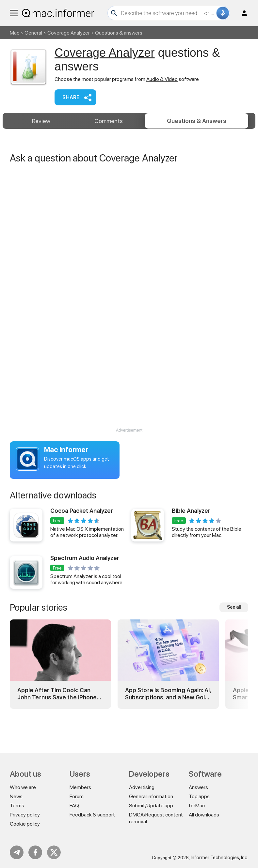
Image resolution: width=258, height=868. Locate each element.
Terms (17, 806)
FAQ (74, 806)
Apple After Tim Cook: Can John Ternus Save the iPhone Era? (57, 720)
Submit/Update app (151, 806)
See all (234, 633)
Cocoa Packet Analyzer (82, 537)
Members (80, 787)
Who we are (23, 787)
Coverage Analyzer (69, 33)
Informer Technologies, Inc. (219, 858)
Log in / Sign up (241, 13)
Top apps (199, 796)
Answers (197, 121)
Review (41, 121)
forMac (197, 806)
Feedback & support (92, 815)
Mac (15, 33)
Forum (77, 796)
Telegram (17, 852)
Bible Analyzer (191, 537)
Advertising (142, 787)
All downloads (204, 815)
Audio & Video (162, 79)
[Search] (168, 13)
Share (71, 97)
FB (35, 852)
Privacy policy (25, 815)
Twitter (54, 852)
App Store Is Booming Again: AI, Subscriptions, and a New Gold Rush (168, 720)
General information (151, 796)
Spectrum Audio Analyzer (85, 584)
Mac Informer (66, 476)
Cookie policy (25, 824)
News (16, 796)
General (33, 33)
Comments (109, 121)
